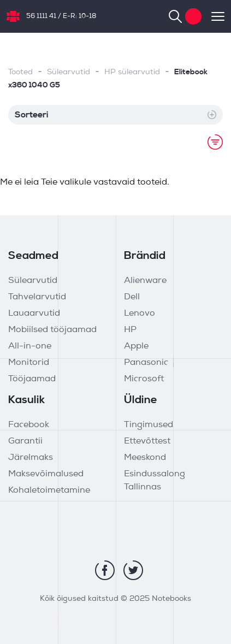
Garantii (25, 441)
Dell (132, 297)
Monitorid (29, 363)
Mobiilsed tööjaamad (52, 330)
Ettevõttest (147, 441)
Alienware (145, 281)
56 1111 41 (41, 16)
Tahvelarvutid (37, 297)
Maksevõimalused (46, 474)
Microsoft (144, 379)
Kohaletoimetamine (49, 491)
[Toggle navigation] (213, 16)
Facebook (29, 425)
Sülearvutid (69, 72)
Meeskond (145, 458)
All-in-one (30, 346)
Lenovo (140, 314)
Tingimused (149, 425)
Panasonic (146, 363)
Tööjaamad (32, 379)
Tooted (20, 72)
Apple (136, 346)
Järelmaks (31, 458)
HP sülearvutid (132, 72)
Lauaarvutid (34, 314)
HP (130, 330)
